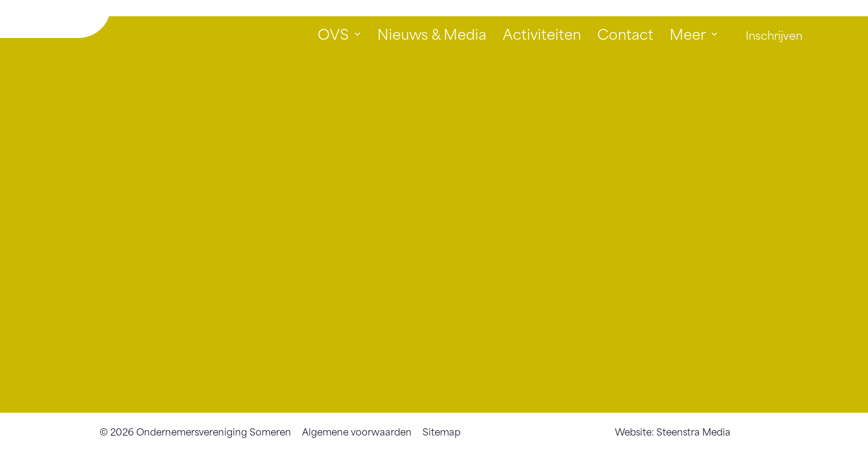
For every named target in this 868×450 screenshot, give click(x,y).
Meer (688, 33)
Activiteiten (542, 33)
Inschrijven (774, 35)
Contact (625, 33)
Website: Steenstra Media (673, 431)
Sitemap (442, 431)
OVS (333, 33)
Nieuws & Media (432, 33)
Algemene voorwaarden (357, 431)
